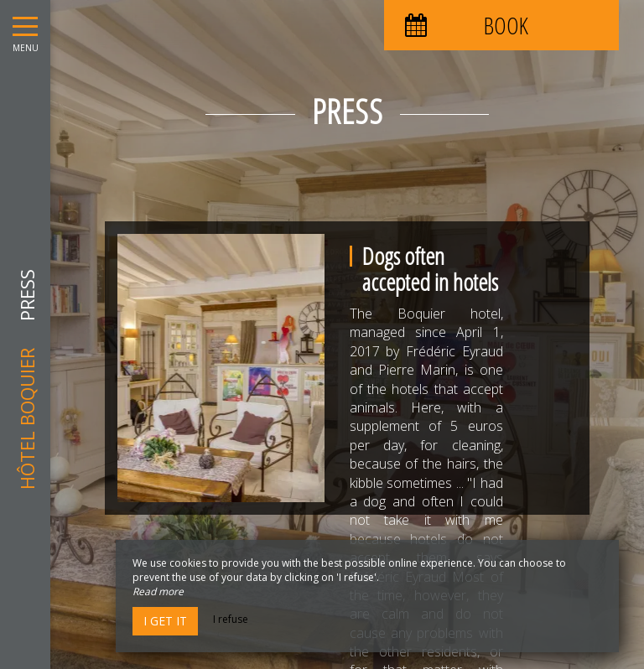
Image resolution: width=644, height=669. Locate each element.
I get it (165, 621)
